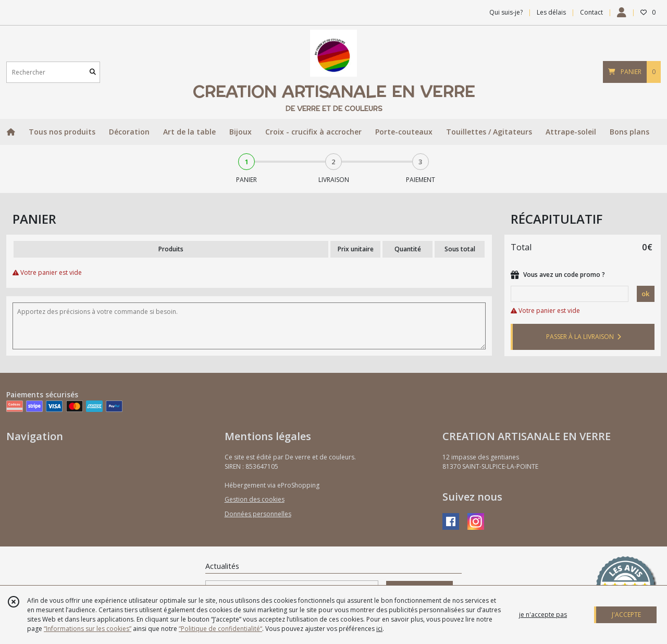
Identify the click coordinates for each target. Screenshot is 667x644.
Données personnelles (258, 514)
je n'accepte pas (543, 615)
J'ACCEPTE (626, 615)
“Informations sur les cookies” (88, 629)
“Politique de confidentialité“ (220, 629)
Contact (591, 12)
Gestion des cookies (255, 499)
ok (645, 294)
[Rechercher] (93, 72)
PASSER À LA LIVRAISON (584, 337)
